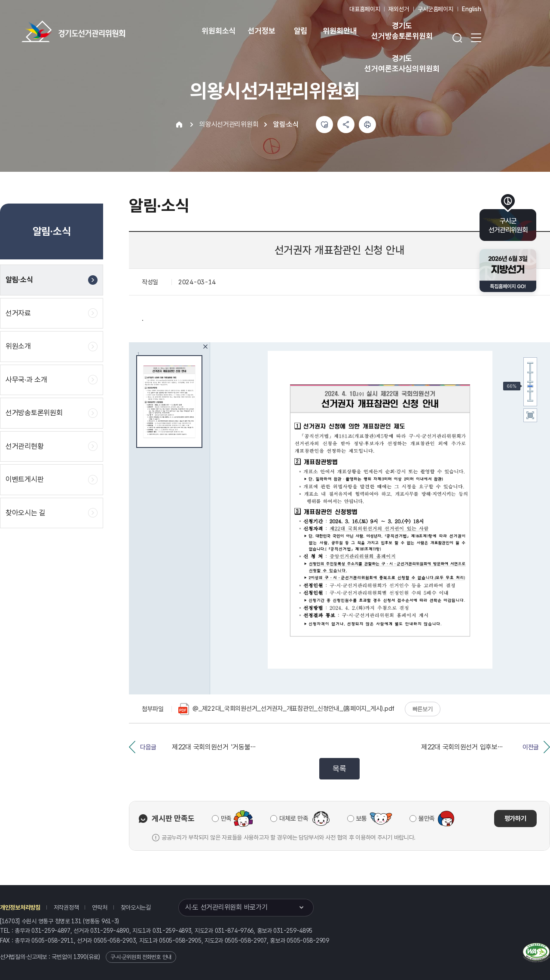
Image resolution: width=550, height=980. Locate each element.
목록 (339, 768)
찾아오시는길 (136, 907)
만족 (226, 819)
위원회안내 (340, 31)
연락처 (99, 907)
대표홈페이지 (365, 9)
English (472, 9)
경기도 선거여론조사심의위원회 (402, 63)
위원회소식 (218, 31)
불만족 (427, 819)
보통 (362, 819)
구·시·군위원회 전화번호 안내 (141, 957)
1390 (80, 957)
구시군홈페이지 (435, 9)
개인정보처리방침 (20, 907)
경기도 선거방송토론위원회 (402, 31)
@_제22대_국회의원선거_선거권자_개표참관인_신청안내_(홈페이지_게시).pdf (286, 709)
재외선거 (399, 9)
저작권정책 (66, 907)
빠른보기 (423, 709)
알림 (301, 31)
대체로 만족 (294, 819)
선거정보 (261, 31)
